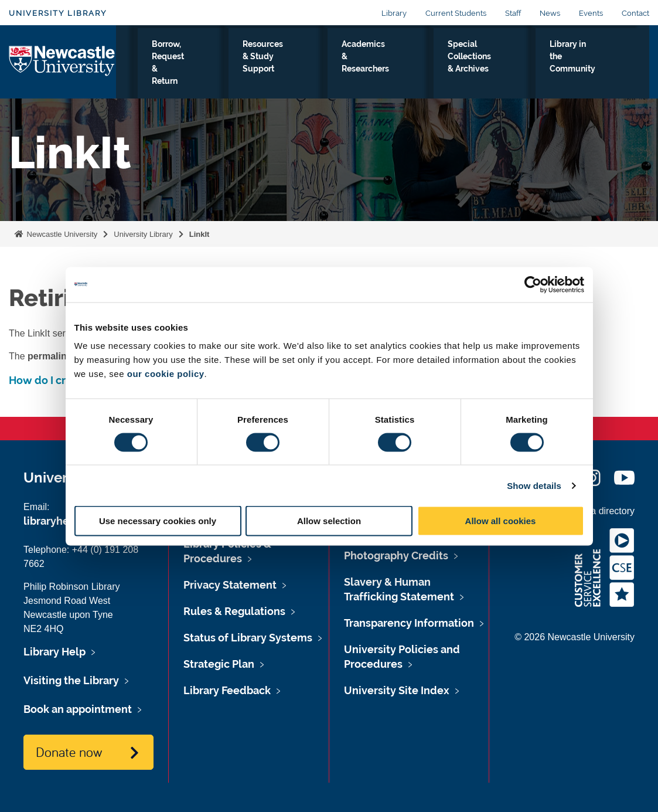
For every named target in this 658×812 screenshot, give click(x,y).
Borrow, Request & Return (227, 71)
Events (591, 13)
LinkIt (200, 234)
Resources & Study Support (318, 64)
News (550, 13)
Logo (62, 68)
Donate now (69, 752)
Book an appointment (78, 709)
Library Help (54, 652)
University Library (58, 13)
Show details (534, 485)
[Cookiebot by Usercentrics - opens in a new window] (533, 284)
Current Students (456, 13)
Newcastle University (61, 234)
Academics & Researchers (408, 64)
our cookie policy (166, 374)
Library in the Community (597, 64)
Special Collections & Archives (503, 71)
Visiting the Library (149, 71)
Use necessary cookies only (158, 521)
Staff (513, 13)
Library (394, 13)
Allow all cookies (501, 521)
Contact (635, 13)
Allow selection (329, 521)
